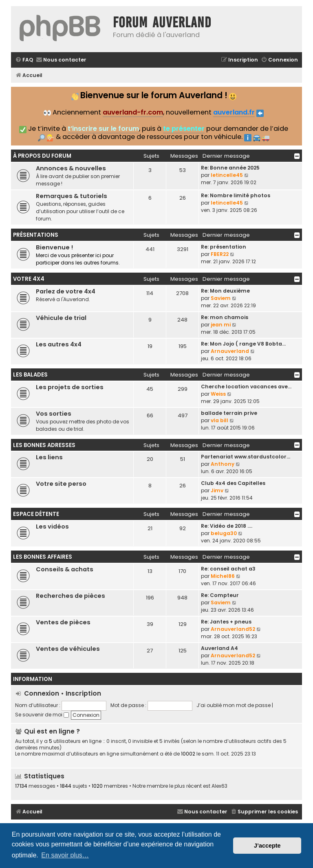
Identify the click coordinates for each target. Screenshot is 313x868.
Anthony (223, 464)
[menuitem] (24, 60)
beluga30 (224, 533)
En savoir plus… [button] (65, 855)
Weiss (218, 394)
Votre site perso (61, 484)
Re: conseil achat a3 (228, 569)
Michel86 (223, 576)
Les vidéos (52, 527)
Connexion (42, 693)
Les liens (49, 457)
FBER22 (220, 254)
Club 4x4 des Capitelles (233, 483)
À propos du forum (42, 156)
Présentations (36, 235)
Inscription (83, 693)
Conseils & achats (65, 569)
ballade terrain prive (229, 413)
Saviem (221, 298)
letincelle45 (227, 175)
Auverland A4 (219, 648)
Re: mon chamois (225, 317)
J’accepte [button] (267, 846)
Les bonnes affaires (43, 557)
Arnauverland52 (233, 629)
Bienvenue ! (54, 247)
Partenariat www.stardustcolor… (246, 457)
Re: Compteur (220, 595)
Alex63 (219, 786)
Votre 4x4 (29, 279)
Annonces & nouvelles (71, 168)
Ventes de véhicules (68, 649)
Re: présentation (224, 247)
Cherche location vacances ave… (246, 387)
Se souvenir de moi (42, 715)
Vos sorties (54, 414)
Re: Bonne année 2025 (230, 168)
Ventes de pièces (63, 622)
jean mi (221, 325)
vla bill (219, 420)
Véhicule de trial (61, 318)
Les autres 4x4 (59, 344)
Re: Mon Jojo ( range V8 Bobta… (243, 344)
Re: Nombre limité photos (236, 195)
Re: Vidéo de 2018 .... (227, 526)
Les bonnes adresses (44, 445)
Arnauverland (230, 351)
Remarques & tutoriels (72, 196)
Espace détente (36, 514)
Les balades (30, 375)
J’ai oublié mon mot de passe (234, 705)
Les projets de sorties (70, 387)
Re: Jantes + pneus (226, 622)
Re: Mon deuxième (225, 291)
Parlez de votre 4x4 (66, 291)
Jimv (217, 490)
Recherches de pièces (71, 596)
